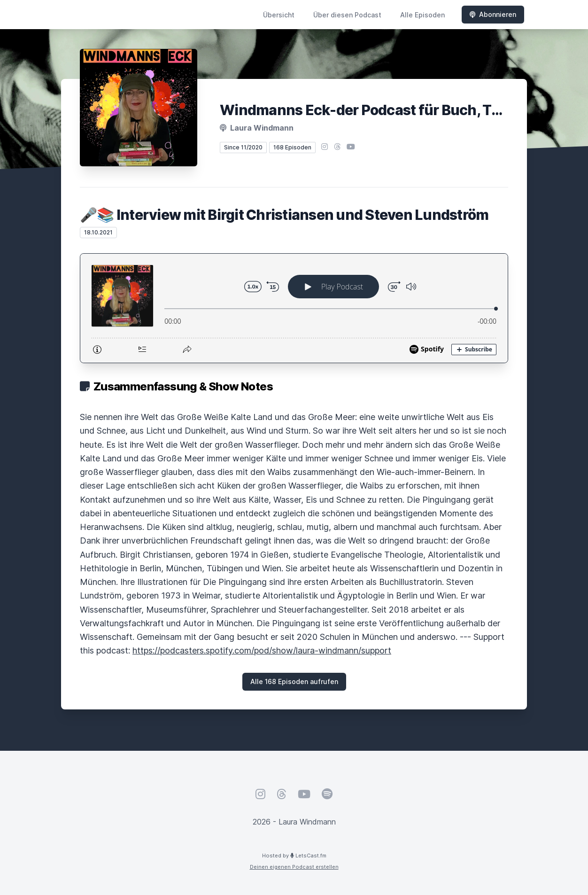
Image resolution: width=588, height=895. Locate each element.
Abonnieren (493, 14)
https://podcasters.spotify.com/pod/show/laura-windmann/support (262, 650)
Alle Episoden (422, 15)
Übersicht (279, 15)
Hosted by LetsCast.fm (294, 856)
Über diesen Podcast (347, 15)
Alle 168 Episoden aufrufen (294, 681)
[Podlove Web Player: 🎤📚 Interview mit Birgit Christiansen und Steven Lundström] (294, 308)
